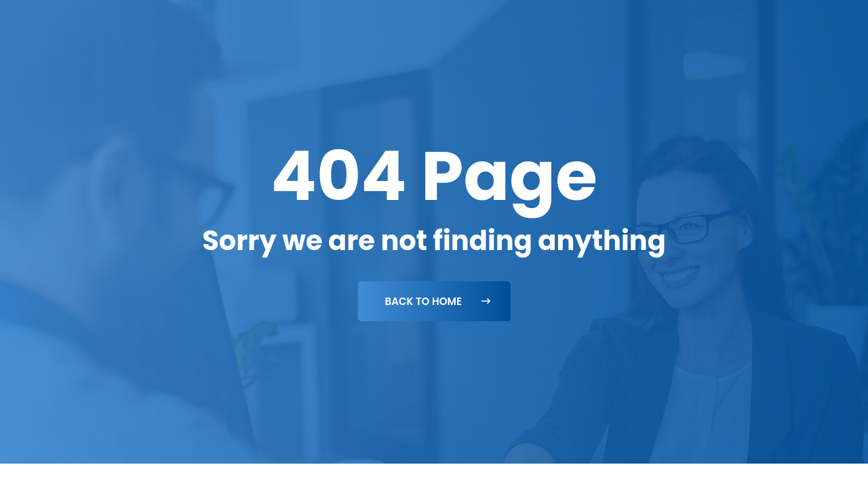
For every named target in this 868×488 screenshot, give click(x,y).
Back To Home (438, 301)
